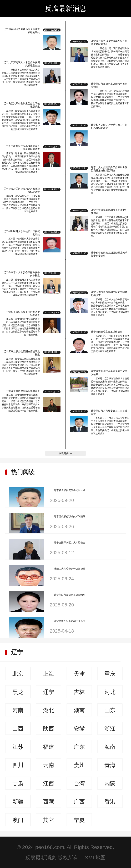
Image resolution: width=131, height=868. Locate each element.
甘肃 (18, 783)
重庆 (110, 674)
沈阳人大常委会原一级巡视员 (70, 569)
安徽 (79, 729)
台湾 (79, 783)
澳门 (18, 820)
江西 (49, 783)
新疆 (18, 802)
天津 (79, 674)
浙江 (110, 729)
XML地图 (95, 858)
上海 (49, 674)
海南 (110, 747)
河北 (110, 692)
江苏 (18, 747)
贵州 (79, 765)
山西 (18, 729)
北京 (18, 674)
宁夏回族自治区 (79, 822)
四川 (18, 765)
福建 (49, 747)
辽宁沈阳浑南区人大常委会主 (70, 543)
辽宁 (17, 652)
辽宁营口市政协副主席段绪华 (70, 595)
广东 (79, 747)
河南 (18, 710)
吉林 (79, 692)
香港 (110, 802)
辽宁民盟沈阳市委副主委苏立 (70, 621)
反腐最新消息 (65, 9)
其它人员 (49, 822)
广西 (79, 802)
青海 (110, 765)
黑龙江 (18, 694)
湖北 (49, 710)
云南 (49, 765)
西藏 (49, 802)
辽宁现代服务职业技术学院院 (70, 516)
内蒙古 (110, 785)
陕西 (49, 729)
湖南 (79, 710)
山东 (110, 710)
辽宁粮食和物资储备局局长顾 (70, 490)
